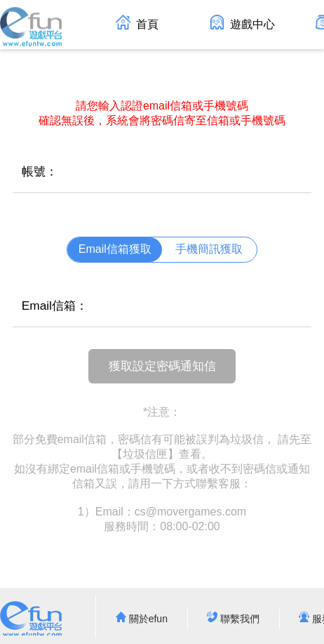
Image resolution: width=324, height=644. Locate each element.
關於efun (142, 619)
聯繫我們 (233, 619)
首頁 (137, 22)
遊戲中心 (242, 22)
